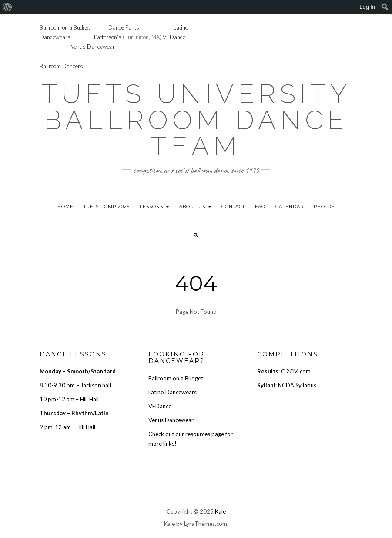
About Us (195, 207)
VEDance (174, 37)
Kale (220, 511)
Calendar (290, 207)
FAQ (260, 207)
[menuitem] (8, 7)
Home (65, 207)
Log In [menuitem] (367, 7)
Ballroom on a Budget (65, 27)
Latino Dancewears (173, 392)
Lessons (154, 207)
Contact (233, 207)
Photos (324, 207)
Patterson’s (108, 37)
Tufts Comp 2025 (107, 207)
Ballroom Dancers (61, 66)
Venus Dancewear (93, 47)
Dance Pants (124, 27)
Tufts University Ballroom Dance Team (196, 120)
